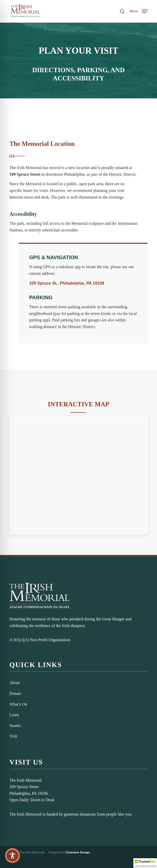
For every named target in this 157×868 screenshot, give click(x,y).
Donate (15, 693)
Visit (13, 736)
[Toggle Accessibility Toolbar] (12, 856)
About (15, 683)
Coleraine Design (78, 852)
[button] (139, 11)
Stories (15, 726)
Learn (14, 715)
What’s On (18, 704)
